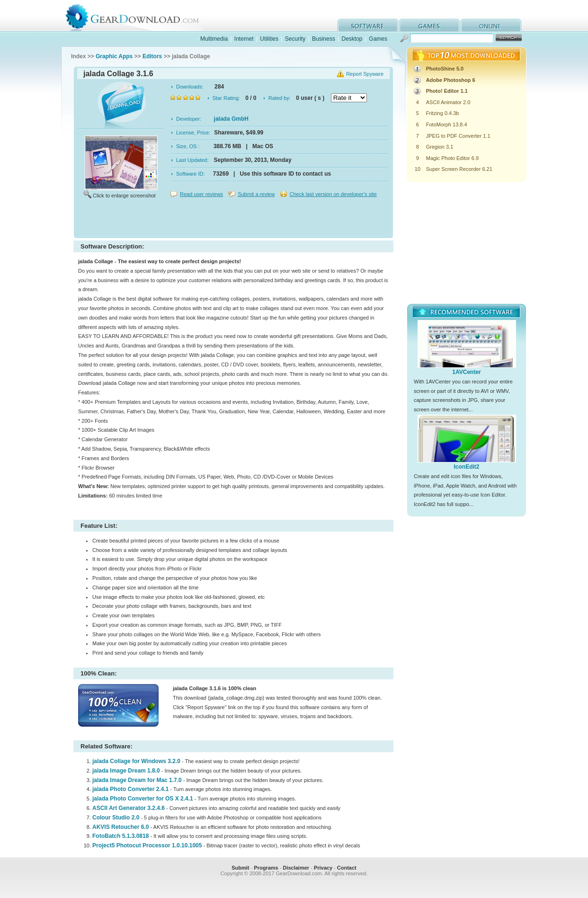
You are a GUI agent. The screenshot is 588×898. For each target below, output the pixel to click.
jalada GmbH (231, 119)
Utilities (269, 39)
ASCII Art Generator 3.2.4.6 (129, 808)
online (491, 25)
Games (378, 39)
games (429, 25)
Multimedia (214, 39)
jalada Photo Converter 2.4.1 (130, 789)
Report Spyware (365, 74)
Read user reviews (201, 194)
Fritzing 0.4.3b (443, 113)
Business (324, 39)
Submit (240, 868)
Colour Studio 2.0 (116, 818)
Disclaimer (296, 868)
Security (295, 39)
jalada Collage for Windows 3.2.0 (136, 761)
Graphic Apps (114, 56)
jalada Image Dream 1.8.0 (126, 771)
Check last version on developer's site (333, 194)
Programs (266, 868)
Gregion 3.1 (440, 147)
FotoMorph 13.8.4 (447, 124)
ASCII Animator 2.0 (448, 102)
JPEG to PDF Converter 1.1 (458, 136)
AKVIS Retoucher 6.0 (120, 827)
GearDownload (139, 16)
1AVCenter (466, 372)
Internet (244, 39)
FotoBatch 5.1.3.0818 (120, 836)
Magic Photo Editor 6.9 (452, 158)
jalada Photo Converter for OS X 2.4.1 (143, 799)
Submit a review (256, 194)
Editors (152, 56)
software (368, 25)
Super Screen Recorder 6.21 (459, 169)
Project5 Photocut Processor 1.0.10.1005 (147, 845)
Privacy (323, 868)
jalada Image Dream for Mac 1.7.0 (137, 780)
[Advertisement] (233, 220)
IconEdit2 (466, 467)
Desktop (352, 39)
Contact (347, 868)
